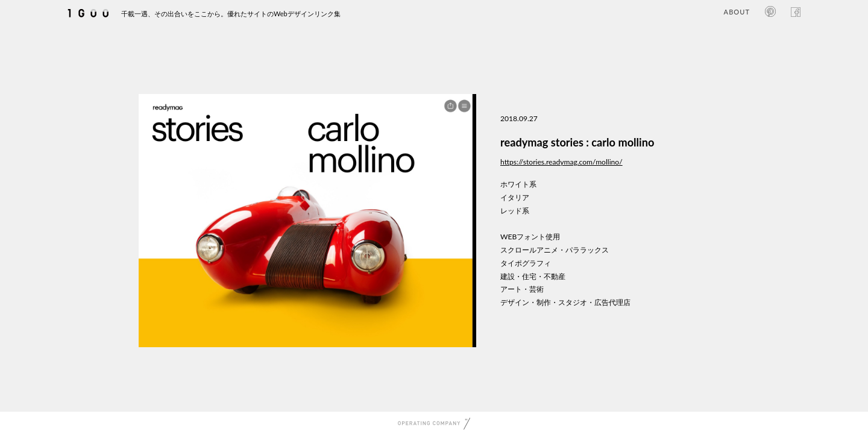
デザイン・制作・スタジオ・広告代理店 (565, 302)
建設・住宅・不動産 (533, 276)
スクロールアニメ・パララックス (555, 250)
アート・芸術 (522, 289)
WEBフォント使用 (530, 237)
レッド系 (515, 211)
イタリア (515, 197)
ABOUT (737, 12)
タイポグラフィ (526, 263)
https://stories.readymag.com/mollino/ (561, 162)
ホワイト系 (518, 184)
